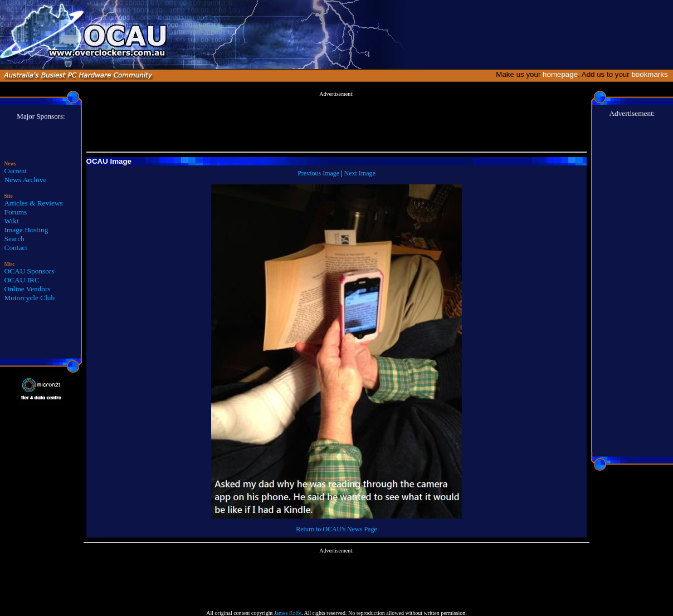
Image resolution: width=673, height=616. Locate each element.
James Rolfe (288, 613)
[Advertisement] (336, 122)
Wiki (12, 221)
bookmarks (652, 74)
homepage (560, 74)
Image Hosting (26, 230)
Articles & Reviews (34, 203)
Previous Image (318, 173)
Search (14, 239)
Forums (16, 212)
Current (16, 171)
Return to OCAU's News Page (336, 529)
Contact (16, 248)
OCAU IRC (22, 280)
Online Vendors (28, 289)
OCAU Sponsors (30, 271)
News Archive (26, 180)
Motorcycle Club (30, 298)
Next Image (360, 173)
